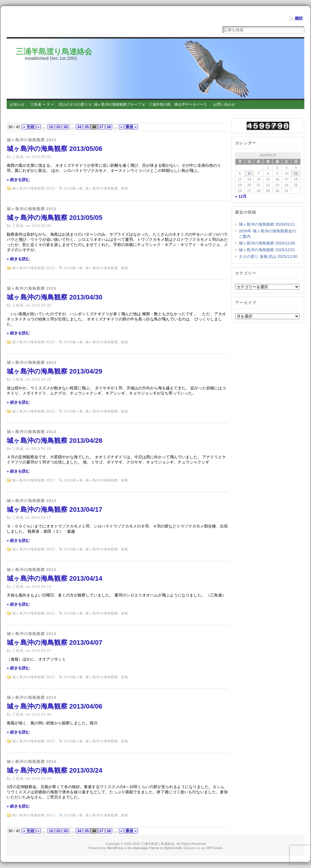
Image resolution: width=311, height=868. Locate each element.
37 (101, 127)
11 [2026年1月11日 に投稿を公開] (296, 173)
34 (79, 127)
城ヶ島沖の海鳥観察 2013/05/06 (55, 149)
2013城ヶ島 (73, 188)
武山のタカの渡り (73, 104)
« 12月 (241, 196)
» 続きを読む (18, 180)
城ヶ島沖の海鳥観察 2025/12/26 (267, 243)
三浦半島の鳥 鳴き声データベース (178, 104)
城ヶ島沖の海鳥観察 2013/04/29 (55, 371)
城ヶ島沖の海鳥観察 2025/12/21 (267, 250)
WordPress (115, 848)
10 (51, 127)
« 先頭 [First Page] (29, 127)
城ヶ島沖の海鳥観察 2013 (31, 140)
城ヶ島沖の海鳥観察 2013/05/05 (55, 218)
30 (66, 127)
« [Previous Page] (38, 127)
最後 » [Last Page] (131, 127)
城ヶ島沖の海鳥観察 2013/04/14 (55, 578)
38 (109, 127)
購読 (299, 18)
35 (87, 127)
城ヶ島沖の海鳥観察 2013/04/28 (55, 441)
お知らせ (17, 104)
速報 (125, 188)
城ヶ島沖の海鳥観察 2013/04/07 (55, 642)
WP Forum (214, 848)
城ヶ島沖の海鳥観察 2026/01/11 (267, 224)
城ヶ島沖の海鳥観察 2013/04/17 (55, 509)
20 (58, 127)
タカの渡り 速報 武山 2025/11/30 (268, 256)
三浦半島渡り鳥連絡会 (54, 51)
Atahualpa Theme (146, 848)
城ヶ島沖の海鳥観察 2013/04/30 (55, 297)
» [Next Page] (121, 127)
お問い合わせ (224, 104)
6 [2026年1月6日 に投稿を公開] (249, 173)
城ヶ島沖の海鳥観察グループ (118, 104)
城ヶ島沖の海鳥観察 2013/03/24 (55, 770)
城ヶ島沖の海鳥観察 (102, 188)
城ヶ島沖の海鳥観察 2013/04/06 (55, 706)
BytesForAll (173, 848)
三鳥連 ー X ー (42, 104)
